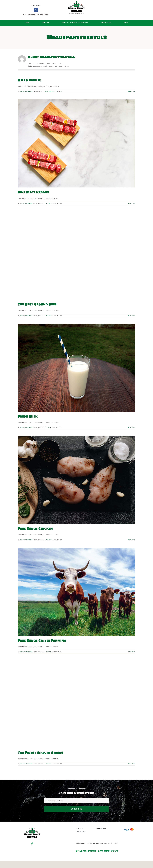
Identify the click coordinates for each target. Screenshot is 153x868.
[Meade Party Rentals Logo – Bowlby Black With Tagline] (32, 827)
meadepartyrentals (26, 91)
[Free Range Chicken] (76, 480)
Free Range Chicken (35, 529)
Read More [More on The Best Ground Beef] (132, 316)
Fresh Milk (28, 417)
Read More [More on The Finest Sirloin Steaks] (132, 764)
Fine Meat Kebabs (34, 192)
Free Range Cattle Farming (42, 641)
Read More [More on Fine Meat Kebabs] (132, 203)
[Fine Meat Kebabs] (76, 143)
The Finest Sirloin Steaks (41, 753)
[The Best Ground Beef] (76, 256)
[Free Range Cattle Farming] (76, 592)
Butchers (48, 203)
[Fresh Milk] (76, 368)
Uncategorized (50, 91)
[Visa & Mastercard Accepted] (130, 828)
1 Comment (59, 91)
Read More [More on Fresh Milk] (132, 427)
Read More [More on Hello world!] (132, 91)
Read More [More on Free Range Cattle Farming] (132, 652)
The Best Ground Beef (37, 304)
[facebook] (36, 10)
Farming (48, 427)
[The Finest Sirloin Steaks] (76, 704)
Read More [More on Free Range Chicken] (132, 540)
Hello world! (30, 80)
